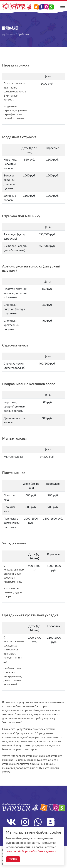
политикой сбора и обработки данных (31, 851)
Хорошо (13, 859)
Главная (8, 34)
